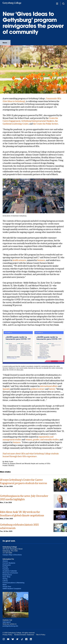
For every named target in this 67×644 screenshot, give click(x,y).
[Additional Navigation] (57, 4)
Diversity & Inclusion (10, 573)
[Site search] (63, 4)
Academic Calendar (10, 571)
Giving (5, 579)
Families (6, 569)
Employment (7, 575)
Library (5, 581)
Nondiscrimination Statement (24, 635)
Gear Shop (7, 577)
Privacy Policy (7, 635)
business (41, 260)
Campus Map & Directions (12, 555)
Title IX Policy (41, 635)
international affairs (49, 386)
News (5, 43)
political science (38, 389)
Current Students (9, 563)
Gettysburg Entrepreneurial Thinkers (38, 121)
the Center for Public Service (46, 124)
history (52, 389)
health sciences (19, 260)
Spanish (6, 389)
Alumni (5, 561)
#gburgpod (7, 622)
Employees (7, 565)
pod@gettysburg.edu (10, 626)
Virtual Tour (7, 587)
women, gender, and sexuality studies (42, 440)
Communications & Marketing (13, 583)
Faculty (5, 567)
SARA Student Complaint (12, 589)
